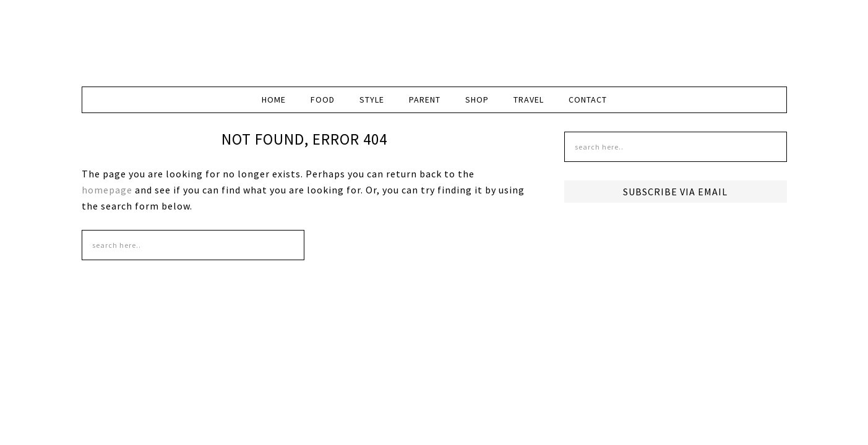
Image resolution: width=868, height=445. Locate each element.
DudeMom (187, 37)
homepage (107, 190)
